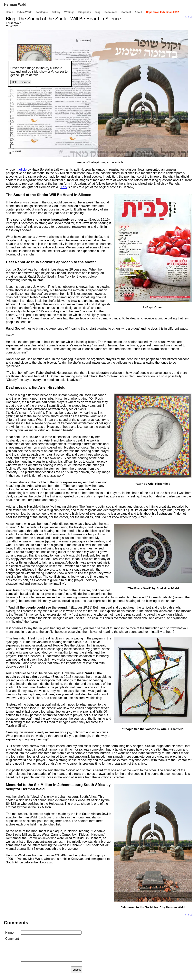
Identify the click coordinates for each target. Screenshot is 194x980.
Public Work (24, 12)
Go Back (188, 17)
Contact (126, 12)
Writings (69, 12)
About (139, 12)
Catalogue (42, 12)
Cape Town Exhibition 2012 (162, 12)
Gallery (56, 12)
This (64, 187)
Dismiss (25, 82)
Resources (111, 12)
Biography (85, 12)
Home (9, 12)
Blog (98, 12)
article (22, 169)
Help (15, 82)
